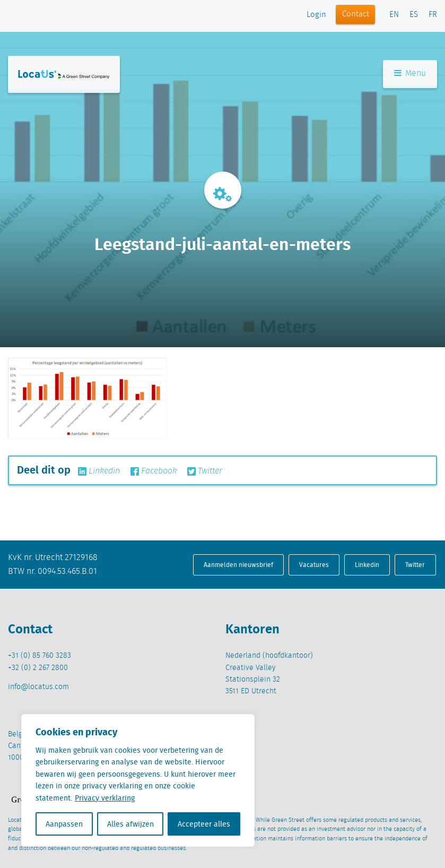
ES (414, 15)
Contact (356, 14)
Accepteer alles (204, 824)
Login (316, 15)
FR (433, 15)
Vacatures (314, 565)
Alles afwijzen (130, 824)
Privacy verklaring (105, 798)
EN (394, 15)
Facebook (154, 471)
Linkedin (99, 471)
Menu (410, 74)
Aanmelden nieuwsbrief (238, 565)
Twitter (205, 471)
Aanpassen (64, 824)
